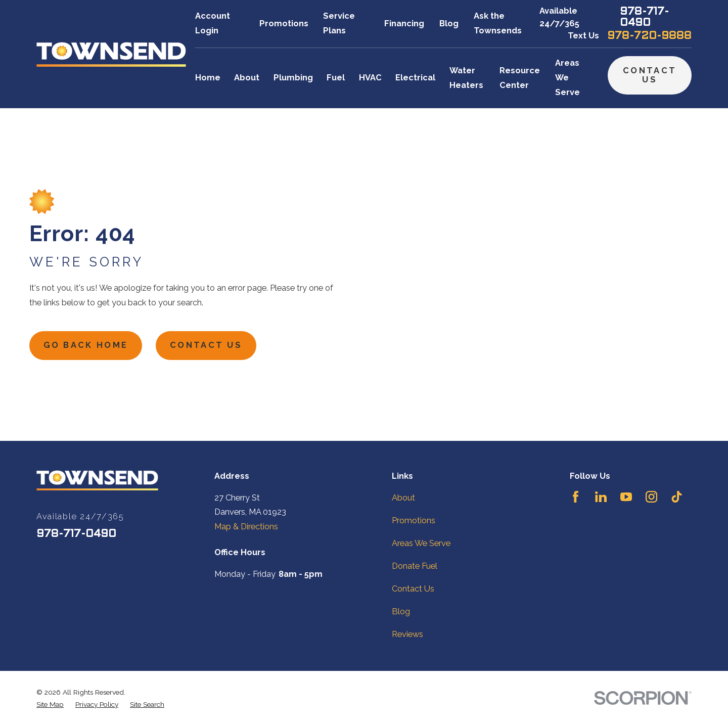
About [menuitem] (247, 78)
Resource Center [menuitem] (520, 78)
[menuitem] (50, 704)
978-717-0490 (644, 17)
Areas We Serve (421, 543)
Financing (404, 24)
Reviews (407, 634)
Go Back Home (86, 345)
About (403, 498)
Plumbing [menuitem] (293, 78)
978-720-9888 (649, 36)
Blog (449, 24)
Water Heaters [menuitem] (466, 78)
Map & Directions (246, 527)
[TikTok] (677, 497)
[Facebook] (576, 497)
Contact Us (650, 75)
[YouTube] (626, 497)
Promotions (284, 24)
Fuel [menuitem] (336, 78)
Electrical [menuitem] (415, 78)
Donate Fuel (415, 566)
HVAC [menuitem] (370, 78)
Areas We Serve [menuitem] (567, 78)
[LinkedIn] (601, 497)
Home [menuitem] (208, 78)
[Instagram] (651, 497)
